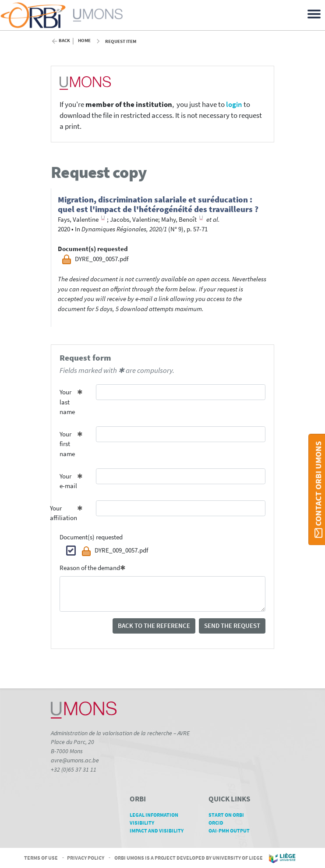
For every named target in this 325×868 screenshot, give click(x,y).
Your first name (67, 444)
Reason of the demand (90, 568)
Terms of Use (41, 857)
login (234, 105)
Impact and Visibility (160, 831)
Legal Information (157, 815)
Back (64, 41)
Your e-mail (68, 481)
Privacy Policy (86, 857)
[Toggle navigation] (315, 13)
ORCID (219, 823)
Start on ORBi (229, 815)
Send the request (232, 625)
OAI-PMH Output (232, 831)
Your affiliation (65, 513)
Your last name (67, 402)
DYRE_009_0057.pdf (115, 551)
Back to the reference (154, 625)
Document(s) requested (91, 537)
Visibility (145, 823)
